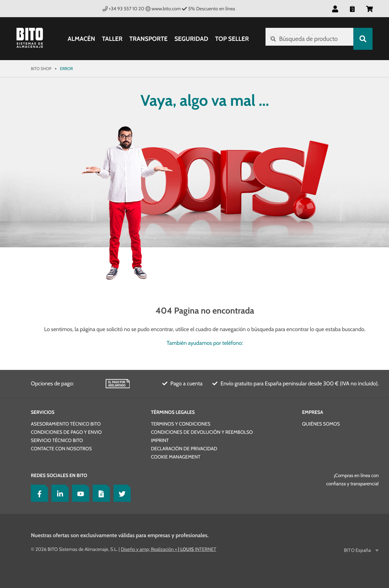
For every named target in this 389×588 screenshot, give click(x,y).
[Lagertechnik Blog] (99, 493)
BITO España (358, 550)
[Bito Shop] (34, 39)
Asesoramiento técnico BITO (66, 424)
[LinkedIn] (58, 493)
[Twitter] (120, 493)
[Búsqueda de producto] (308, 39)
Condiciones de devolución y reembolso (202, 432)
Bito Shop (41, 69)
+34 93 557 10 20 (123, 9)
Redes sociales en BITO (59, 475)
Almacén (80, 39)
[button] (335, 9)
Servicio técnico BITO (57, 440)
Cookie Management (176, 457)
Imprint (160, 440)
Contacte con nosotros (61, 449)
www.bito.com (163, 9)
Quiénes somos (321, 424)
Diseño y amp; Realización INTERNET (168, 549)
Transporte (147, 39)
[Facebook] (38, 493)
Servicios (43, 412)
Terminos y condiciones (181, 424)
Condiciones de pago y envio (66, 432)
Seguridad (190, 39)
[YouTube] (79, 493)
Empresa (312, 412)
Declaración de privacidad (184, 449)
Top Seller (231, 39)
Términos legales (173, 412)
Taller (111, 39)
